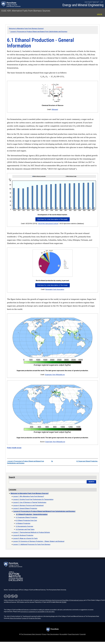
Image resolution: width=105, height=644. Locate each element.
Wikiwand (55, 109)
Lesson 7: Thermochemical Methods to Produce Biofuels (31, 532)
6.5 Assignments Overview (24, 526)
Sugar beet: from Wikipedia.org (55, 442)
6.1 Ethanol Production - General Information (32, 514)
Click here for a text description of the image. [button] (52, 285)
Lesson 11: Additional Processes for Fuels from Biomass (32, 544)
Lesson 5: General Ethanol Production (25, 508)
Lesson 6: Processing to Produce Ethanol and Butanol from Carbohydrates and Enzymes (39, 32)
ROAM (64, 602)
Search (91, 482)
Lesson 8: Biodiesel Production (23, 535)
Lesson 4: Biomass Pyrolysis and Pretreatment (28, 505)
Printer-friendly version (14, 448)
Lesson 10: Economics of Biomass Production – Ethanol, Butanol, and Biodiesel (39, 541)
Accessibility (64, 634)
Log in (100, 14)
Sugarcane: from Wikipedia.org (55, 375)
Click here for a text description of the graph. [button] (53, 219)
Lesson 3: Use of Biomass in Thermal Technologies (30, 502)
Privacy (44, 634)
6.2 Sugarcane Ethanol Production (87, 461)
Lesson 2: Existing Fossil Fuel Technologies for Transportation (33, 499)
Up (52, 461)
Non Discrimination (53, 634)
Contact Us (25, 618)
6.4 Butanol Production (23, 523)
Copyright (83, 634)
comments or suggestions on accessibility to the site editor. (38, 612)
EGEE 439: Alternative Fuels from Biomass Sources (26, 11)
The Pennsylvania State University (31, 634)
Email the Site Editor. (35, 618)
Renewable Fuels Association (55, 289)
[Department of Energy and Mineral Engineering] (83, 4)
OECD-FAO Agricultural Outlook (48, 224)
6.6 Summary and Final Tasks (25, 529)
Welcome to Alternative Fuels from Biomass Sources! (26, 29)
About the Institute (16, 618)
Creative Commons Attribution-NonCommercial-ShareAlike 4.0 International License (58, 600)
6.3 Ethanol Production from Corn (26, 520)
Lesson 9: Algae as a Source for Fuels (25, 538)
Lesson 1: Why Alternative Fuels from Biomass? (28, 496)
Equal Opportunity (74, 634)
